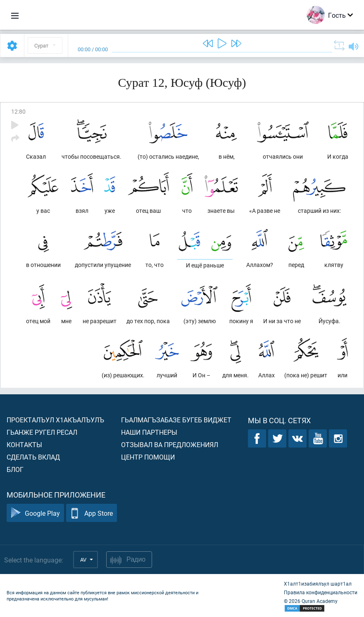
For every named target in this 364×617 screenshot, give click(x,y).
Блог (15, 469)
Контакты (24, 444)
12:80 (18, 111)
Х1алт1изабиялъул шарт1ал (318, 584)
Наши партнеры (149, 432)
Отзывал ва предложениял (170, 444)
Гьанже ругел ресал (42, 432)
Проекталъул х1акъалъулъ (55, 420)
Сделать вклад (33, 457)
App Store (92, 513)
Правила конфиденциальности (321, 592)
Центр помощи (148, 457)
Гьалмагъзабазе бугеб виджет (176, 420)
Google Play (35, 513)
